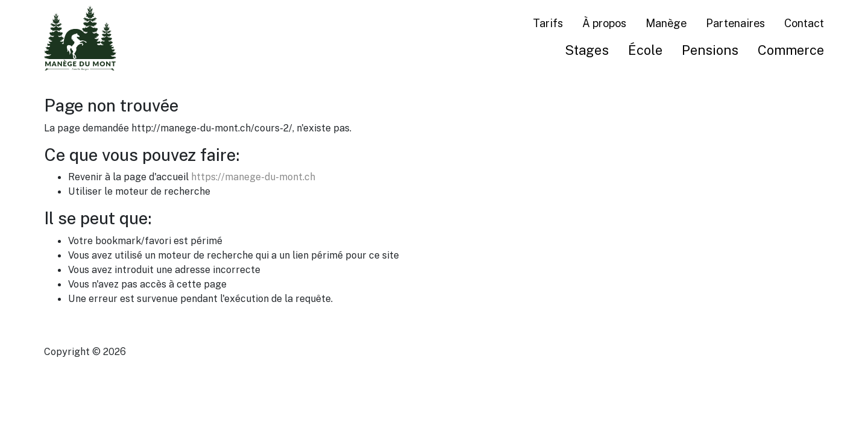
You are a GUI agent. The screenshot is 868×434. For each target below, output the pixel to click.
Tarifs (548, 23)
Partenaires (735, 23)
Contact (804, 23)
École (645, 50)
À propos (604, 23)
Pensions (710, 50)
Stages (587, 50)
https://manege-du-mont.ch (253, 177)
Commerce (791, 50)
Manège (666, 23)
